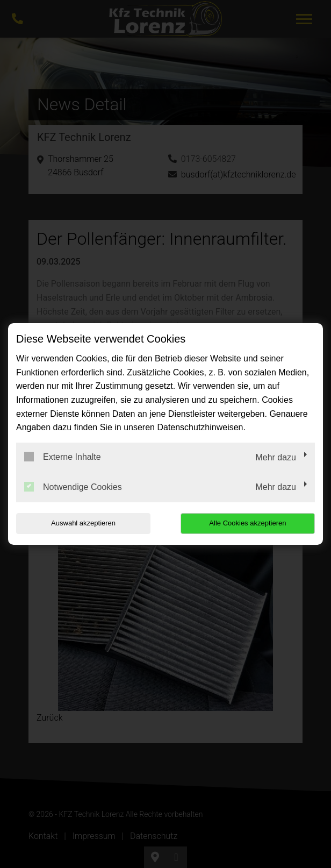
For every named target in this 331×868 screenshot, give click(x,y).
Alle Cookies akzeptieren (247, 523)
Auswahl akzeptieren (83, 523)
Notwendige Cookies (73, 487)
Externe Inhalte (63, 457)
